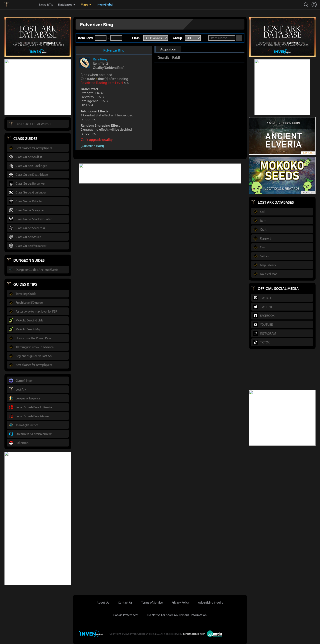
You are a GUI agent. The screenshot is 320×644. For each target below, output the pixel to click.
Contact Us (125, 602)
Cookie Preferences (126, 615)
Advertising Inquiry (211, 602)
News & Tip (46, 4)
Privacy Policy (180, 602)
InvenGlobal (105, 4)
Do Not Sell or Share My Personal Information (177, 615)
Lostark (10, 4)
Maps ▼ (86, 4)
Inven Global (23, 4)
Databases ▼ (67, 4)
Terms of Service (152, 602)
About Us (103, 602)
